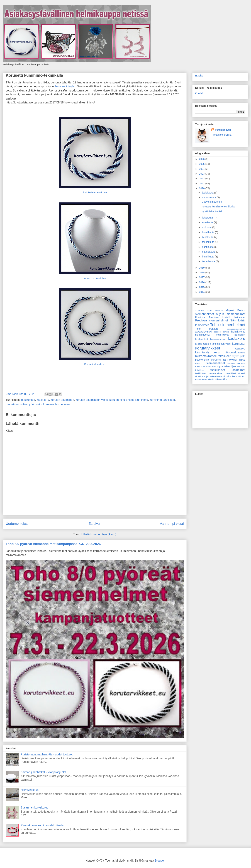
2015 (202, 287)
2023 (202, 174)
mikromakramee (235, 352)
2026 (202, 159)
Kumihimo (142, 400)
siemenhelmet (216, 363)
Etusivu (94, 524)
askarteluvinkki (203, 332)
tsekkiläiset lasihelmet (228, 370)
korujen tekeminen (62, 400)
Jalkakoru (218, 311)
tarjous (220, 367)
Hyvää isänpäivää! (212, 211)
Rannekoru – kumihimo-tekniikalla (42, 825)
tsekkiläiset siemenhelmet (209, 373)
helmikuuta (208, 257)
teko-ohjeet (230, 366)
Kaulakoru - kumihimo (95, 278)
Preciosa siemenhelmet (212, 320)
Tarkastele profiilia (221, 135)
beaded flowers (222, 332)
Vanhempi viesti (172, 524)
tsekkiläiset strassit (235, 373)
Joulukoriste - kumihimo (95, 192)
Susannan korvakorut (34, 808)
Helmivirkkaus (30, 790)
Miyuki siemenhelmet (231, 314)
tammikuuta (209, 261)
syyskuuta (208, 222)
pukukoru (216, 360)
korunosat (239, 344)
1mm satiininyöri (65, 86)
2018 (202, 272)
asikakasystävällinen (236, 329)
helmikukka (222, 335)
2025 (202, 164)
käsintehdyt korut (208, 352)
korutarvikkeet (208, 348)
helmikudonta (203, 335)
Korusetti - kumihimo (95, 364)
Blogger (160, 861)
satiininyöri (27, 404)
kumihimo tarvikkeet (162, 400)
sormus (241, 363)
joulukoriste (28, 400)
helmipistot (240, 335)
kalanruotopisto (218, 339)
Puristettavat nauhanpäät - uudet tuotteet (47, 754)
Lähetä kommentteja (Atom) (98, 534)
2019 (202, 268)
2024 (202, 169)
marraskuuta (209, 197)
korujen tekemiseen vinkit (92, 400)
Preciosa (200, 317)
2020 (202, 188)
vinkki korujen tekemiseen (209, 376)
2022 (202, 178)
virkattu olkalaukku (217, 379)
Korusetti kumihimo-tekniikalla (34, 75)
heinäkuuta (208, 232)
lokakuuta (208, 218)
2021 (202, 183)
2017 (202, 277)
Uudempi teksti (17, 524)
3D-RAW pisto (203, 311)
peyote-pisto (202, 360)
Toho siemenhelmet (228, 325)
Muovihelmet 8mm (212, 202)
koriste (198, 344)
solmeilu (231, 363)
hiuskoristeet (202, 339)
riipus (242, 360)
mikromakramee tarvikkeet (213, 356)
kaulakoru (43, 400)
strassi (199, 366)
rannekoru (12, 404)
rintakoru (200, 363)
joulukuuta (208, 193)
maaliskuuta (209, 252)
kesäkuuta (208, 237)
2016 (202, 282)
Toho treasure (207, 329)
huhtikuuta (208, 247)
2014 (202, 292)
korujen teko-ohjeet (121, 400)
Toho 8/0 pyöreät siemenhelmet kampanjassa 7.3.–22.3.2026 (53, 544)
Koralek (199, 93)
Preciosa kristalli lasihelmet (227, 317)
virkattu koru (230, 376)
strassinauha (210, 367)
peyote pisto (238, 356)
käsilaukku (240, 349)
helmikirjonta (238, 332)
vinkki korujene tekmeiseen (52, 404)
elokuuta (207, 227)
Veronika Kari (223, 130)
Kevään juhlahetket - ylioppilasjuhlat (43, 772)
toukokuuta (208, 242)
